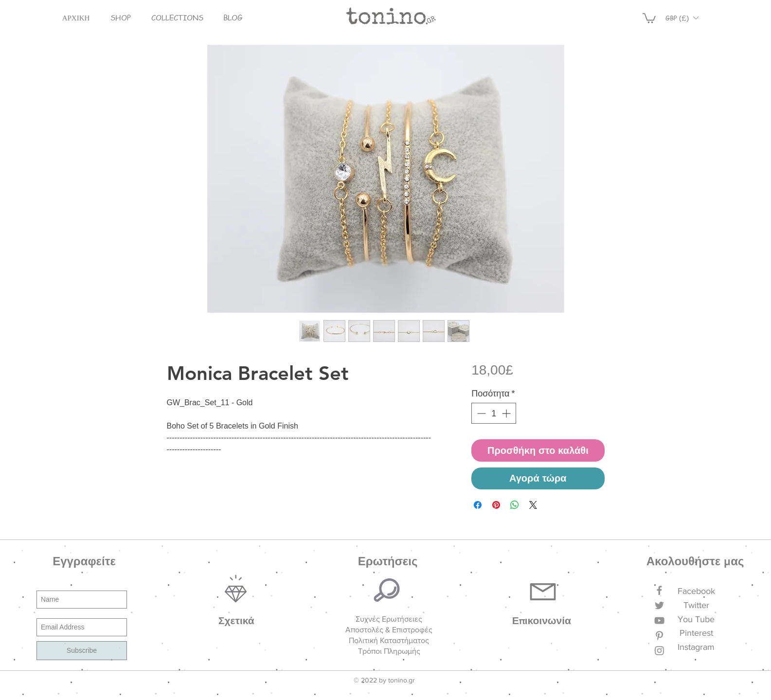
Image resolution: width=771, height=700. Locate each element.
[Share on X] (533, 505)
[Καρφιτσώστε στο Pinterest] (496, 505)
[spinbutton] (494, 413)
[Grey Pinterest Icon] (659, 636)
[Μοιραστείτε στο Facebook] (478, 505)
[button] (121, 18)
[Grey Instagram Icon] (659, 651)
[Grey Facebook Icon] (659, 590)
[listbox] (682, 18)
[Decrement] (480, 413)
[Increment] (507, 413)
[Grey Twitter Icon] (659, 605)
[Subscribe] (82, 651)
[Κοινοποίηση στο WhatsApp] (515, 505)
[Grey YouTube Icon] (659, 620)
